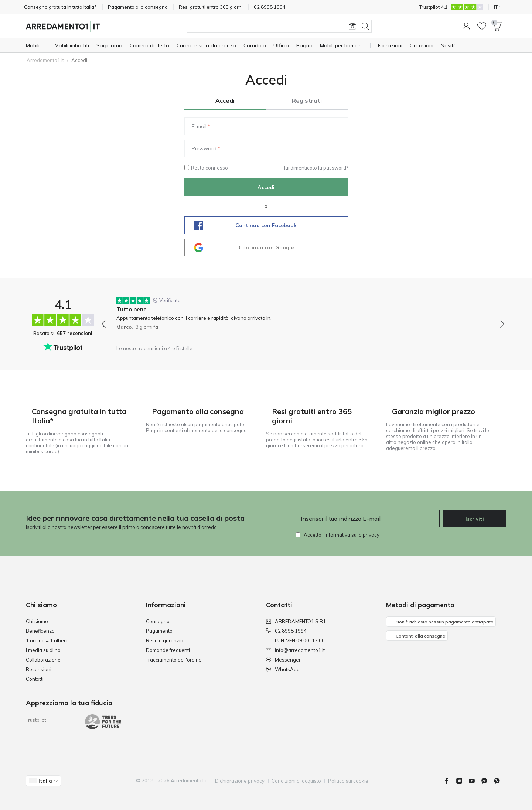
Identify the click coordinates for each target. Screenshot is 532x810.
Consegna (158, 621)
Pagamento (159, 631)
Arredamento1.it (45, 60)
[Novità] (449, 45)
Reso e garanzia (165, 640)
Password (204, 148)
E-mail (199, 126)
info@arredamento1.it (295, 650)
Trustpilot (36, 720)
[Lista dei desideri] (482, 26)
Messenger (283, 660)
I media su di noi (44, 650)
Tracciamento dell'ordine (174, 660)
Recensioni (39, 669)
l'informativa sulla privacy (351, 535)
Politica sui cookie (349, 780)
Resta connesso (206, 168)
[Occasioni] (422, 45)
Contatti (35, 679)
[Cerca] (279, 26)
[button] (466, 26)
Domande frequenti (168, 650)
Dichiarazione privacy (240, 780)
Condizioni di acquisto (297, 780)
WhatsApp (283, 669)
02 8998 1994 (286, 631)
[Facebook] (450, 781)
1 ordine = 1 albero (47, 640)
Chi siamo (37, 621)
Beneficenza (40, 631)
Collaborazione (43, 660)
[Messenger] (487, 781)
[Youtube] (475, 781)
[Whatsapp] (500, 781)
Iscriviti (475, 519)
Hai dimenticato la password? (315, 168)
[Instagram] (462, 781)
